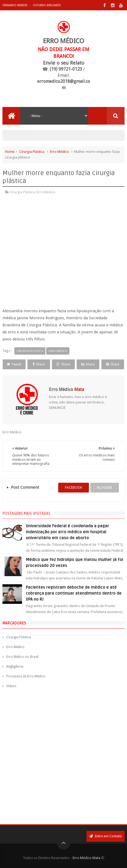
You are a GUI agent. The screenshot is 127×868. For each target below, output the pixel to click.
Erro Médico (60, 152)
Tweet (14, 364)
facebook (74, 487)
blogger (105, 487)
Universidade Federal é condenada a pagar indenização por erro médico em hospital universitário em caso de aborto (67, 532)
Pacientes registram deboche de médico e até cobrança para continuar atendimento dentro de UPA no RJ (74, 593)
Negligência (15, 667)
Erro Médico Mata (86, 858)
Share (39, 364)
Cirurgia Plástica (32, 152)
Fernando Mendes (15, 5)
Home (10, 152)
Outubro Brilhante (47, 5)
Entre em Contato (106, 836)
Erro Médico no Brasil (22, 657)
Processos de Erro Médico (26, 676)
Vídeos (11, 686)
